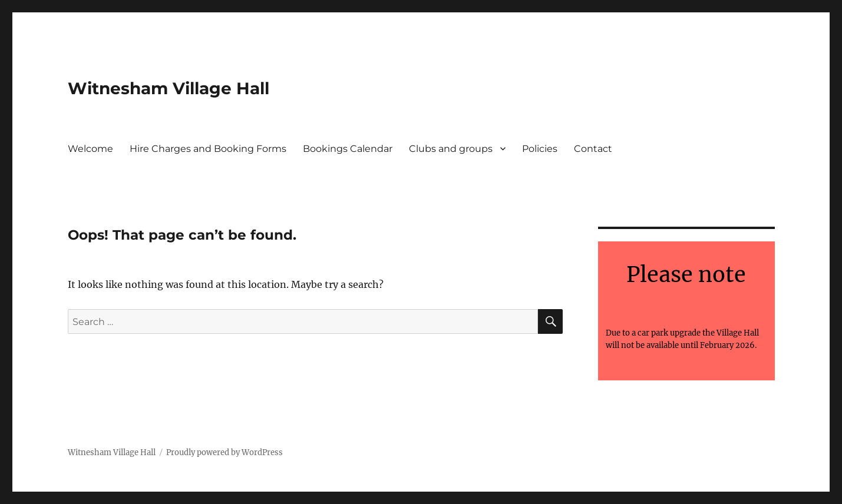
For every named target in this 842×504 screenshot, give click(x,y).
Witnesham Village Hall (169, 88)
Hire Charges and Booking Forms (208, 149)
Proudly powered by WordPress (224, 452)
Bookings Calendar (348, 149)
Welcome (90, 149)
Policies (540, 149)
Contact (593, 149)
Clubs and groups (451, 149)
